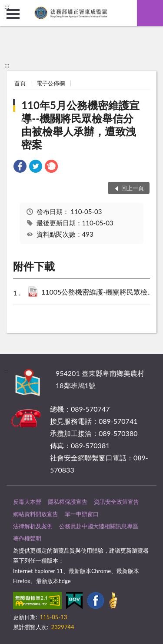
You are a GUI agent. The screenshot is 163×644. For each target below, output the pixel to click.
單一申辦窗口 (82, 514)
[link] (20, 167)
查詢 (150, 13)
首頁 (20, 83)
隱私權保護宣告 (68, 502)
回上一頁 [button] (133, 188)
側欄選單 (13, 14)
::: (7, 7)
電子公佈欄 (51, 83)
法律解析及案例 (33, 526)
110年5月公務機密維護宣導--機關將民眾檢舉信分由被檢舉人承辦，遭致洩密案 (80, 125)
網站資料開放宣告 (36, 514)
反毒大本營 (27, 502)
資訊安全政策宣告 (116, 502)
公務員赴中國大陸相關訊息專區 (99, 526)
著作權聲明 (27, 538)
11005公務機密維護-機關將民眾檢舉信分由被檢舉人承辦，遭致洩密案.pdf (100, 293)
